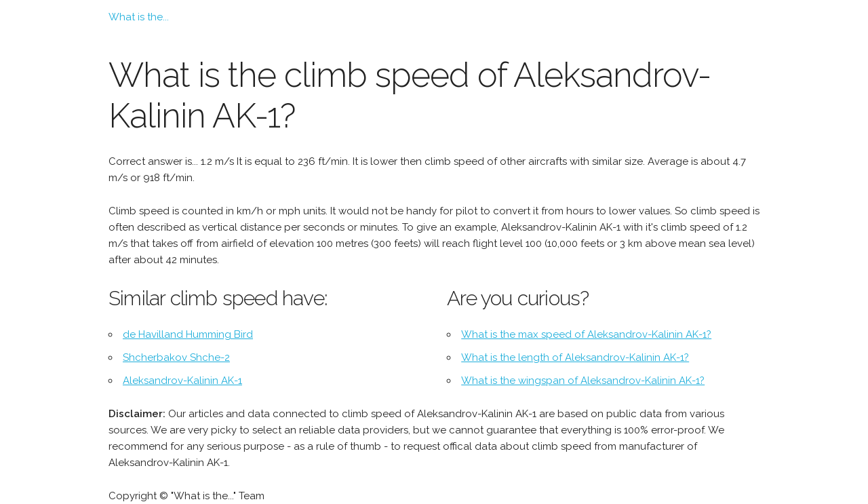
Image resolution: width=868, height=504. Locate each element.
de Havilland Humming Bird (188, 334)
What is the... (139, 17)
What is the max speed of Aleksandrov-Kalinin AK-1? (586, 334)
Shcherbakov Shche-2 (176, 357)
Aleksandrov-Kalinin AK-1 (182, 381)
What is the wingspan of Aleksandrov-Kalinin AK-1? (583, 381)
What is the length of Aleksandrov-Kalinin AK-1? (575, 357)
